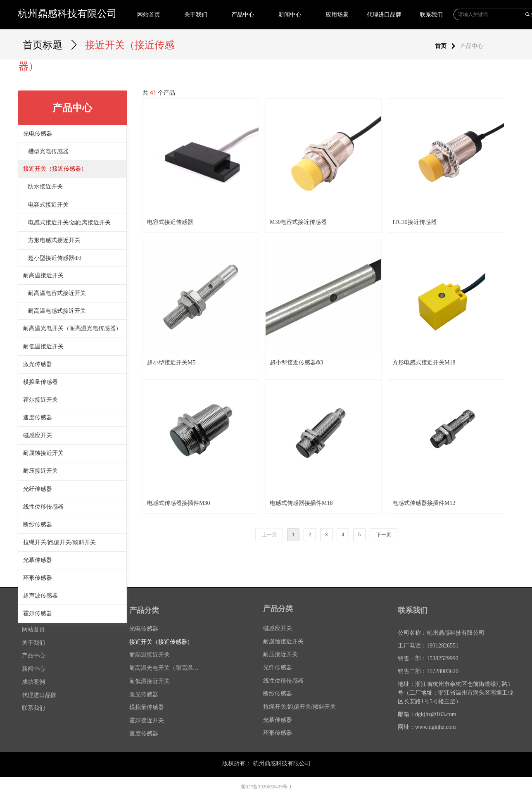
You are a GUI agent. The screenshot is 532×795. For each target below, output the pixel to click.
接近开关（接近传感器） (55, 169)
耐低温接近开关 (43, 346)
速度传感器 (38, 418)
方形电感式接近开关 (54, 240)
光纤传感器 (38, 489)
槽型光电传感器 (48, 151)
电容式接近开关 (48, 205)
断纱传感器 (38, 525)
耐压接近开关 (40, 471)
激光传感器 (38, 364)
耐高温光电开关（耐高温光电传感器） (72, 328)
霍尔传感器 (38, 613)
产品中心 (472, 46)
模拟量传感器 (40, 382)
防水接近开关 (45, 187)
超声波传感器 (40, 596)
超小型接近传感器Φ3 (55, 258)
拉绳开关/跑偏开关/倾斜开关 (59, 542)
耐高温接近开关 (43, 275)
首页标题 (43, 45)
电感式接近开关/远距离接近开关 (69, 223)
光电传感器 (38, 134)
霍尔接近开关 (40, 400)
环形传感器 (38, 578)
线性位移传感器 (43, 507)
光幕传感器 (38, 560)
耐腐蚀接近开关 (43, 453)
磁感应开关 (38, 435)
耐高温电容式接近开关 (57, 293)
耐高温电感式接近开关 (57, 311)
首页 (441, 46)
